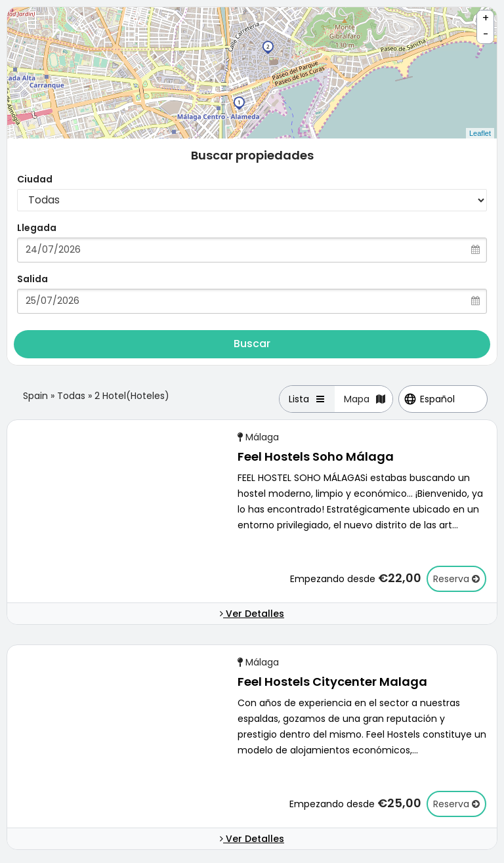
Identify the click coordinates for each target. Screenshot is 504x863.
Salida (32, 279)
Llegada (37, 228)
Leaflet (480, 133)
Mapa (365, 399)
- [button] (486, 34)
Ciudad (35, 179)
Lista (307, 399)
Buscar (252, 344)
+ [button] (486, 18)
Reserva (456, 579)
